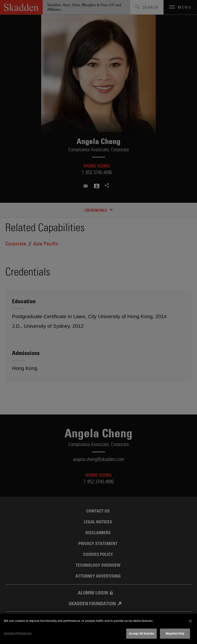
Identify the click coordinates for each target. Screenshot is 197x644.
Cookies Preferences (18, 633)
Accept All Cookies (141, 633)
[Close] (190, 621)
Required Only (175, 633)
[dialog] (98, 629)
